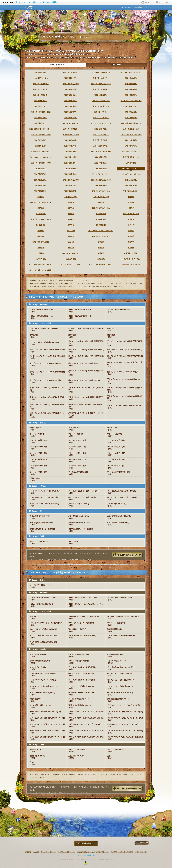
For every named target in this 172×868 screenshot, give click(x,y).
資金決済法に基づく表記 (85, 852)
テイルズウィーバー (30, 7)
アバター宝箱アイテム (55, 65)
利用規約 (36, 852)
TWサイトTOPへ (86, 843)
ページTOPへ (142, 843)
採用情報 (144, 852)
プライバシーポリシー (48, 852)
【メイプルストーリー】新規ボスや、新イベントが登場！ (36, 2)
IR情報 (137, 852)
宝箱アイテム (117, 65)
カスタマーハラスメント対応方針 (122, 852)
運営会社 (28, 852)
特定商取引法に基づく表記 (67, 852)
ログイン (147, 2)
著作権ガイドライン (102, 852)
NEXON (8, 2)
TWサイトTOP (126, 7)
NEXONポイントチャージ (127, 555)
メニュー (162, 2)
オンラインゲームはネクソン (86, 855)
